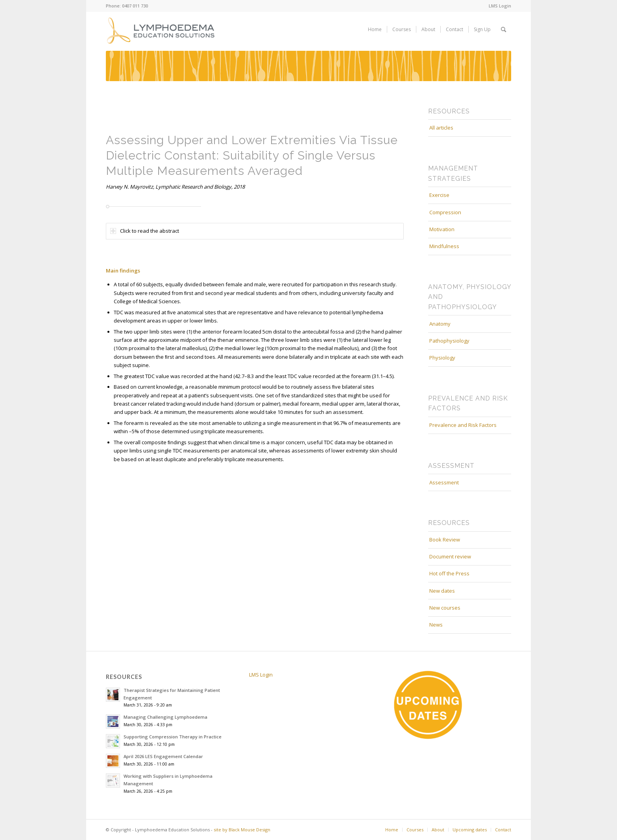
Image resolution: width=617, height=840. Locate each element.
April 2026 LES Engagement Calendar (163, 756)
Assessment (444, 482)
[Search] (503, 30)
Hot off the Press (449, 573)
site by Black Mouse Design (242, 830)
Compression (445, 212)
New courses (445, 608)
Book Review (445, 540)
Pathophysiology (449, 341)
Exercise (439, 195)
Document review (450, 556)
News (436, 625)
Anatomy (440, 324)
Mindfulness (444, 246)
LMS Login (500, 6)
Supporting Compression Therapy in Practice (173, 737)
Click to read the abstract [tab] (145, 231)
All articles (441, 128)
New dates (442, 591)
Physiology (442, 358)
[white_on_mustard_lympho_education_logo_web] (162, 30)
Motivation (442, 229)
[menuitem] (498, 6)
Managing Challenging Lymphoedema (165, 717)
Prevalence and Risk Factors (463, 425)
